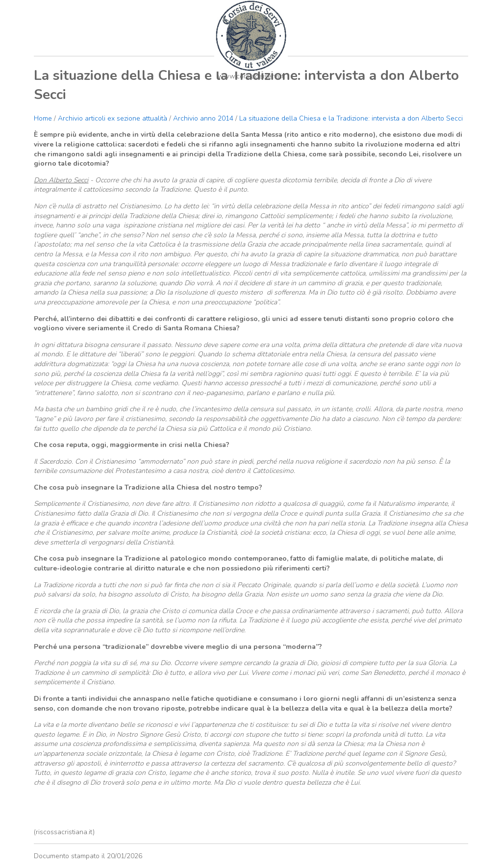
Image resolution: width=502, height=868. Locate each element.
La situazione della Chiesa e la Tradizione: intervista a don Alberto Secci (351, 118)
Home (43, 118)
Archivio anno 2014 (203, 118)
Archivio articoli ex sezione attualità (113, 118)
